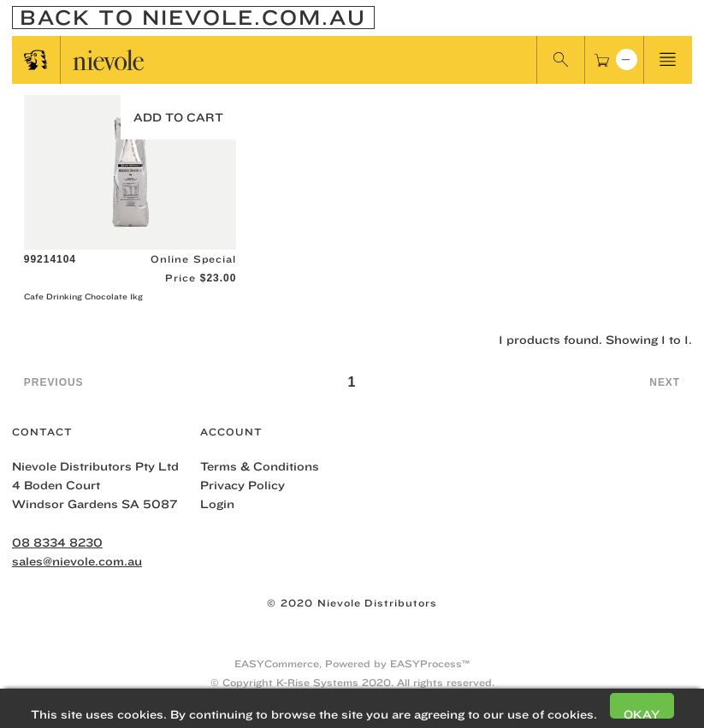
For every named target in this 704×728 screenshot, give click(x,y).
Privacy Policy (243, 485)
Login (217, 504)
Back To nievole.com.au (193, 18)
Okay (642, 713)
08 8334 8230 (57, 542)
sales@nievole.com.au (77, 561)
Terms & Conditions (260, 466)
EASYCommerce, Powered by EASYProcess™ (352, 663)
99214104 (50, 259)
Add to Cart (178, 117)
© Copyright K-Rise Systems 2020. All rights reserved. (352, 682)
